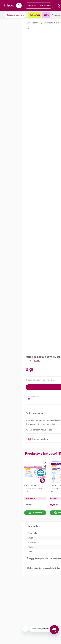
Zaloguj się (31, 6)
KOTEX (37, 361)
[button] (15, 15)
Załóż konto (45, 6)
